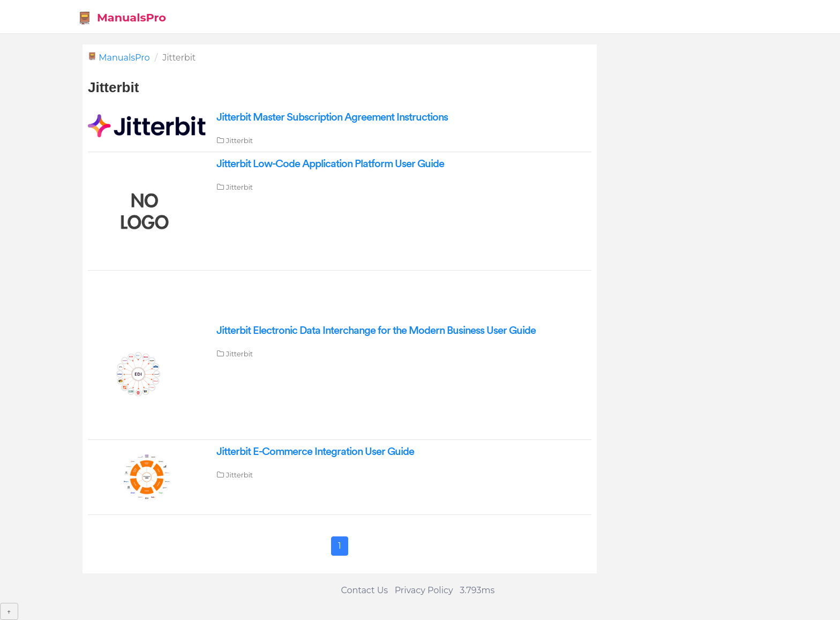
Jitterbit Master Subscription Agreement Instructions (332, 117)
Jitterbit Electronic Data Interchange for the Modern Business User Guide (376, 331)
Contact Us (364, 590)
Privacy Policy (424, 590)
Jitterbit (239, 140)
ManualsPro (122, 18)
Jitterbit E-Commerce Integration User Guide (315, 452)
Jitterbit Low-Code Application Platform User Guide (330, 164)
